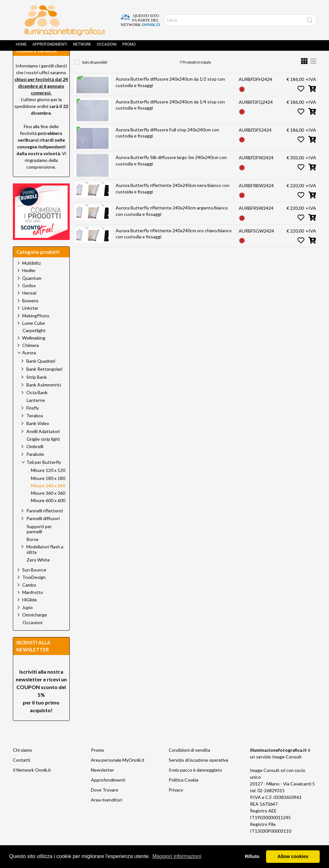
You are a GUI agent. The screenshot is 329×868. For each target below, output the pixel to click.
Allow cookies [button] (293, 856)
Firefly (33, 422)
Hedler (29, 285)
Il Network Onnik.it (32, 784)
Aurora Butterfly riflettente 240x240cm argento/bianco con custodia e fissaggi (172, 225)
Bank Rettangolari (44, 383)
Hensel (29, 307)
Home (21, 47)
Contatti (22, 774)
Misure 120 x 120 (48, 485)
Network (82, 47)
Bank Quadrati (41, 375)
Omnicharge (35, 629)
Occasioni (107, 47)
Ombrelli (35, 461)
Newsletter (102, 784)
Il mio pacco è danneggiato (195, 784)
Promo (129, 47)
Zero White (38, 574)
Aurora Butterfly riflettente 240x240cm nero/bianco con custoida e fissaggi (173, 203)
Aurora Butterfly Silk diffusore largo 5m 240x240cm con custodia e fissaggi (171, 175)
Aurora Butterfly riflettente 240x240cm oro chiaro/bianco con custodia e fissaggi (174, 248)
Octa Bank (37, 407)
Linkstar (30, 322)
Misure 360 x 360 (48, 508)
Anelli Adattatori (43, 446)
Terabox (35, 430)
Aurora (139, 63)
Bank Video (38, 438)
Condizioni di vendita (189, 764)
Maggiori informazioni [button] (177, 856)
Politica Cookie (184, 794)
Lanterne (36, 415)
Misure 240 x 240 (227, 63)
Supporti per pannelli (39, 544)
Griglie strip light (43, 454)
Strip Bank (37, 391)
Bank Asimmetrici (44, 399)
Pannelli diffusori (43, 533)
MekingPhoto (36, 330)
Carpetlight (34, 345)
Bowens (30, 315)
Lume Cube (34, 337)
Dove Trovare (105, 804)
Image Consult (287, 771)
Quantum (32, 292)
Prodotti (109, 63)
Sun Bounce (34, 584)
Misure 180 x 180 (48, 493)
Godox (29, 300)
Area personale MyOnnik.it (118, 774)
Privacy (176, 804)
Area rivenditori (107, 814)
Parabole (35, 469)
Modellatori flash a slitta (45, 564)
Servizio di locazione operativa (198, 774)
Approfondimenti (50, 47)
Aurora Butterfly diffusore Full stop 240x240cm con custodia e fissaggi (167, 147)
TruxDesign (34, 592)
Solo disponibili (95, 77)
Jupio (27, 622)
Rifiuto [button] (252, 856)
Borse (33, 554)
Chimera (31, 360)
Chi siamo (22, 764)
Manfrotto (33, 607)
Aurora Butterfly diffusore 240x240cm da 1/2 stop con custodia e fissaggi (170, 97)
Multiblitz (31, 277)
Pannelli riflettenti (45, 525)
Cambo (29, 599)
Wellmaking (34, 352)
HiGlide (30, 614)
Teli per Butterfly (178, 63)
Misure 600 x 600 (48, 515)
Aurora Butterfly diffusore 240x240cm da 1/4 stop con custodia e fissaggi (170, 119)
